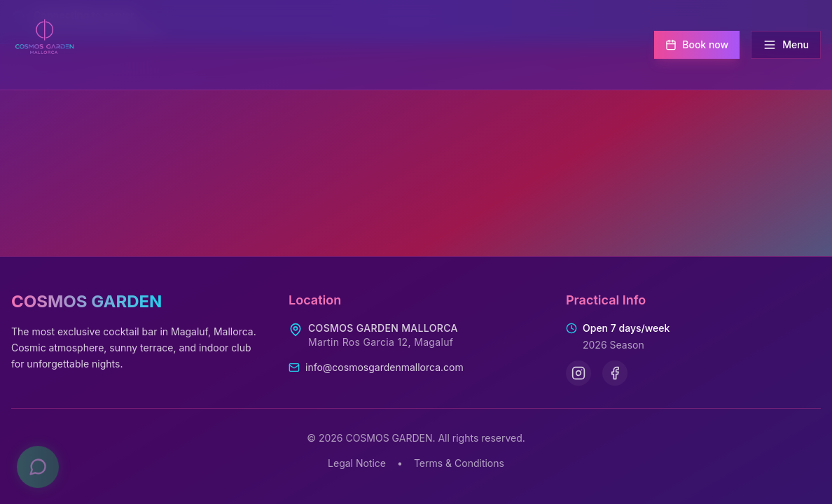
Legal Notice (357, 463)
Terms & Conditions (459, 463)
